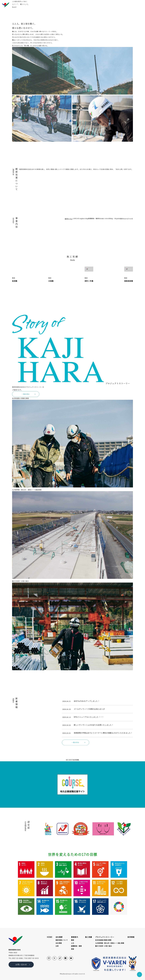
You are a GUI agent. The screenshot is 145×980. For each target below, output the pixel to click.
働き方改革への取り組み (104, 946)
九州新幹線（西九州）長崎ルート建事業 (110, 943)
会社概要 (86, 4)
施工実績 (101, 4)
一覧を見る (29, 286)
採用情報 (126, 4)
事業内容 (94, 4)
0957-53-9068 (17, 958)
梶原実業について (62, 940)
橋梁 (73, 940)
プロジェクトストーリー (114, 4)
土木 (73, 943)
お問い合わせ (136, 4)
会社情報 (59, 943)
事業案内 (75, 937)
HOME (80, 4)
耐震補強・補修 (76, 946)
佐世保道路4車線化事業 (103, 940)
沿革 (57, 946)
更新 (73, 949)
